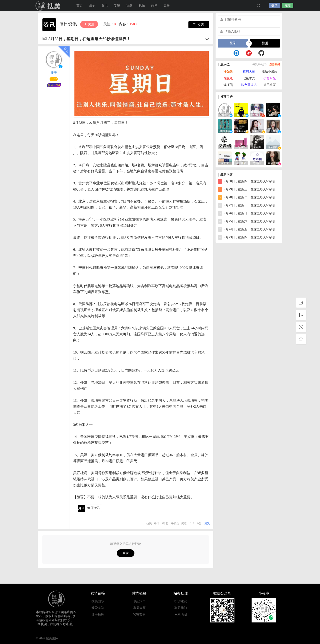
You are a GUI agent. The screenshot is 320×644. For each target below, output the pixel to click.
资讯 (104, 5)
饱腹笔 (228, 78)
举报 (157, 523)
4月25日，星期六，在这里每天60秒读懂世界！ (249, 221)
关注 (89, 24)
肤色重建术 (249, 85)
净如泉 (228, 72)
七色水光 (249, 78)
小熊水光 (270, 78)
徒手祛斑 (270, 85)
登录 (274, 5)
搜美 (54, 73)
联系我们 (181, 608)
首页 (80, 5)
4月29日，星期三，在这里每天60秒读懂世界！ (249, 189)
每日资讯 (69, 24)
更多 (167, 5)
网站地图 (181, 615)
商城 (154, 5)
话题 (129, 5)
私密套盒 (139, 615)
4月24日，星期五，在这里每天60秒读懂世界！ (249, 229)
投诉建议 (181, 601)
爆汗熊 (228, 85)
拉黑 (149, 523)
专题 (117, 5)
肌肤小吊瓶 (270, 72)
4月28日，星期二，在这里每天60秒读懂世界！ (249, 197)
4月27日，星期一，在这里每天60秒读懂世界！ (249, 205)
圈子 (92, 5)
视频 (142, 5)
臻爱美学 (98, 608)
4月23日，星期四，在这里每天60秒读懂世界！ (249, 237)
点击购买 (275, 64)
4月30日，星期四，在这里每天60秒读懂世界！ (249, 181)
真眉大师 (249, 72)
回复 (207, 523)
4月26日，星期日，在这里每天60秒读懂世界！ (249, 213)
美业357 (139, 601)
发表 (199, 25)
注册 (288, 5)
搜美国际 (49, 6)
